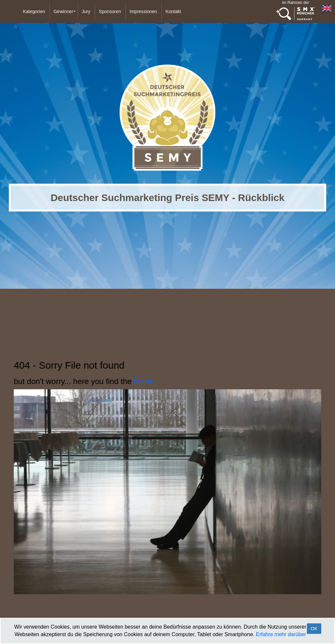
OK (314, 629)
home (144, 381)
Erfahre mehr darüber (281, 634)
